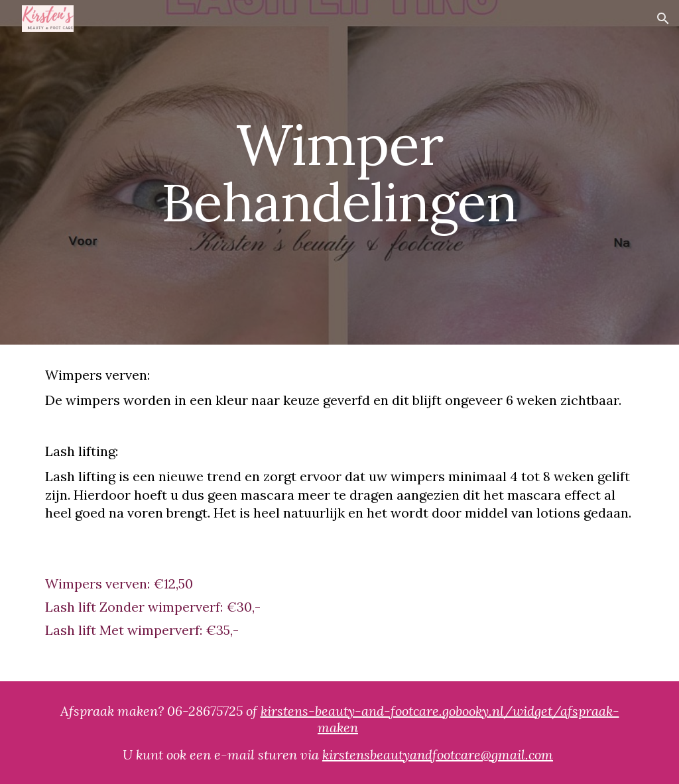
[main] (339, 173)
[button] (663, 19)
